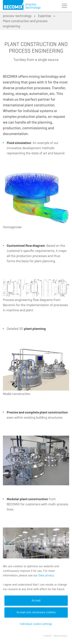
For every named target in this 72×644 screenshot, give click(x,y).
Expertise (45, 16)
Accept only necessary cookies (36, 612)
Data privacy (46, 576)
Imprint (48, 636)
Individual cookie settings (36, 624)
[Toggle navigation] (64, 6)
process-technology (17, 16)
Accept (36, 601)
